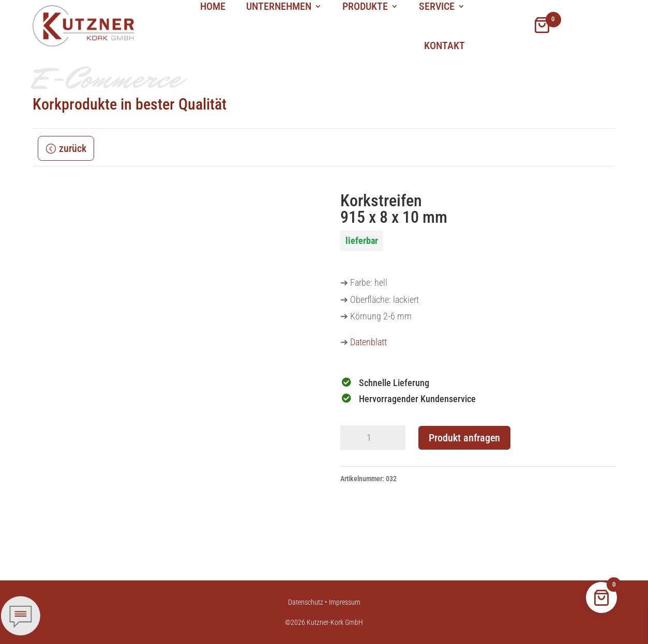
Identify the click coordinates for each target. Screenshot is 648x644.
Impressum (345, 602)
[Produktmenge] (373, 438)
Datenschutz (306, 602)
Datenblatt (368, 342)
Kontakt (444, 45)
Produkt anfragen (464, 438)
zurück (73, 148)
